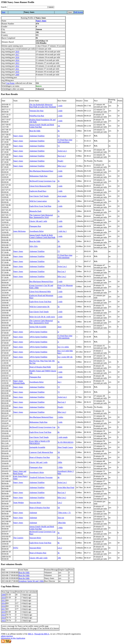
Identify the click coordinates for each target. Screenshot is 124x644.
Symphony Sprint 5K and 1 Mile (31, 581)
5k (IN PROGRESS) (65, 442)
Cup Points (10, 83)
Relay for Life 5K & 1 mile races (42, 317)
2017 (17, 54)
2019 (17, 52)
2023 (4, 615)
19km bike (62, 523)
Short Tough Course (65, 447)
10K (59, 558)
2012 (17, 66)
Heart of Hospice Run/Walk (40, 367)
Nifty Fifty (34, 246)
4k (59, 477)
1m (59, 126)
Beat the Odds (35, 131)
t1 (58, 342)
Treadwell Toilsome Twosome (41, 477)
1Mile (60, 462)
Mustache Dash (35, 211)
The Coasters (18, 538)
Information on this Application (13, 638)
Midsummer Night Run (38, 176)
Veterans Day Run (37, 111)
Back (70, 12)
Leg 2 (60, 503)
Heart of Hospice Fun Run (40, 457)
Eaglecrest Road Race (38, 191)
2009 (17, 75)
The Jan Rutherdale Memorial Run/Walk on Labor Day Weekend (43, 106)
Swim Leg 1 (62, 151)
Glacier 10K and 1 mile (39, 462)
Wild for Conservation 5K (40, 307)
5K (59, 452)
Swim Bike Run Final (66, 487)
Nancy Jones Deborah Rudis (19, 382)
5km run (61, 518)
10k (59, 246)
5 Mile (60, 467)
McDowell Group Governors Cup (42, 181)
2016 (17, 57)
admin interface (7, 636)
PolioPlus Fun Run (37, 116)
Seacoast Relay (35, 503)
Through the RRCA (42, 634)
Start (3, 12)
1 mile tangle (63, 437)
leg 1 (59, 382)
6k (59, 432)
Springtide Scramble (37, 447)
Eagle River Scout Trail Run (40, 206)
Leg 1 (60, 538)
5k (59, 131)
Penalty (60, 161)
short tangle (62, 196)
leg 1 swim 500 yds (65, 357)
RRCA (31, 634)
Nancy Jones (41, 21)
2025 (4, 620)
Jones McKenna (19, 231)
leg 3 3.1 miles (63, 347)
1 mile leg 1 (62, 231)
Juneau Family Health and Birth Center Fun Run (42, 126)
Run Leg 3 (62, 156)
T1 (59, 146)
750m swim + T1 (64, 513)
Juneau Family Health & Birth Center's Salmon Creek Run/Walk (42, 236)
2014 (17, 60)
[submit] (51, 7)
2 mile (60, 171)
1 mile (60, 106)
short (59, 327)
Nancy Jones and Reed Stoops (20, 472)
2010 (17, 72)
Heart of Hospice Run (38, 553)
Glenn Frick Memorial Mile (40, 186)
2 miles (60, 417)
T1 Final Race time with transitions (65, 141)
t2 (58, 332)
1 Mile (60, 528)
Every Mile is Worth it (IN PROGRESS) (40, 442)
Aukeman (33, 513)
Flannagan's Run (36, 467)
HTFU (16, 548)
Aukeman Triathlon (37, 136)
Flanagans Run (35, 226)
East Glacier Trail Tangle (39, 196)
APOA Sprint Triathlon (38, 332)
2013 (17, 63)
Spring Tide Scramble (38, 327)
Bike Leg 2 (62, 166)
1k (59, 216)
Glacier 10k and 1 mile (38, 221)
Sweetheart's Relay (37, 472)
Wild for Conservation (38, 201)
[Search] (27, 7)
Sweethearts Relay (37, 231)
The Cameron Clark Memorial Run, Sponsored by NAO (41, 216)
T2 (59, 136)
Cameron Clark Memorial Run (41, 452)
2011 (17, 69)
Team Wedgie (18, 503)
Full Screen (78, 12)
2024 (4, 618)
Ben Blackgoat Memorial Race (41, 171)
